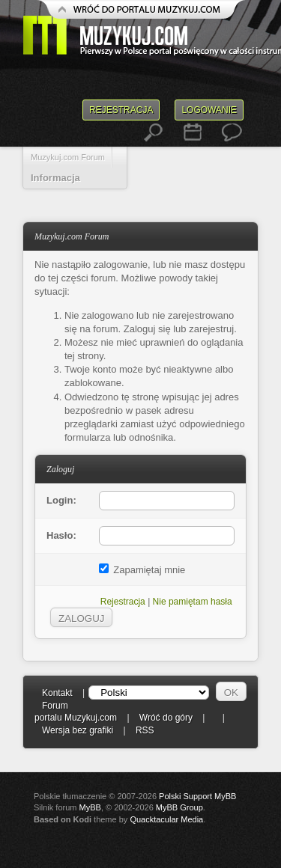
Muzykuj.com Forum (68, 157)
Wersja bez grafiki (78, 730)
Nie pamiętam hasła (193, 602)
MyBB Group (179, 807)
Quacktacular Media (166, 819)
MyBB (90, 807)
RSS (145, 730)
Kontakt (57, 693)
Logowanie (209, 110)
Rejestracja (121, 110)
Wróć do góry (166, 718)
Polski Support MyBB (197, 796)
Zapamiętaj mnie (142, 570)
